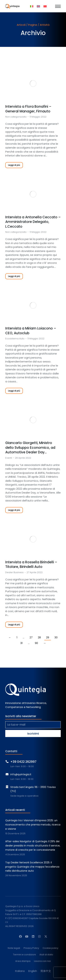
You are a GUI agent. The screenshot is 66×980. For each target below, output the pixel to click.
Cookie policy (50, 948)
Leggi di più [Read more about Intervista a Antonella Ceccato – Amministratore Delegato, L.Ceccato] (14, 276)
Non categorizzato (16, 117)
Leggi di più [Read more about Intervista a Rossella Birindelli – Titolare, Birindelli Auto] (14, 625)
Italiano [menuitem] (20, 971)
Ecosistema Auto (15, 339)
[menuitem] (32, 6)
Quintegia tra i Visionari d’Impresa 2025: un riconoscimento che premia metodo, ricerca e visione (33, 825)
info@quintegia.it (21, 774)
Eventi (9, 458)
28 (39, 637)
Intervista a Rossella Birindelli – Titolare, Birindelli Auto (31, 565)
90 (36, 643)
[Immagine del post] (33, 84)
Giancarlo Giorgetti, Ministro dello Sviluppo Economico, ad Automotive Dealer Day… (30, 448)
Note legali (14, 948)
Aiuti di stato (46, 955)
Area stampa (23, 961)
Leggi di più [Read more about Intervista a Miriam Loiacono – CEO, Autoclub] (14, 391)
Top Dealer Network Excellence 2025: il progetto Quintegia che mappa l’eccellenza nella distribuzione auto (32, 867)
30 (56, 637)
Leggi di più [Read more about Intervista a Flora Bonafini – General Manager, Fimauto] (14, 165)
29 (48, 637)
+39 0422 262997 (23, 762)
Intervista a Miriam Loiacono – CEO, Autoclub (31, 331)
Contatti (11, 751)
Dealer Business (14, 572)
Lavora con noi (42, 961)
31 (21, 643)
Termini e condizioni (24, 955)
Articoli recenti (15, 810)
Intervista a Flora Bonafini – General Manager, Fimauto (28, 109)
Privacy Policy (31, 948)
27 (31, 637)
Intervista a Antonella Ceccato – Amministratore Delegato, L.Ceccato (33, 222)
